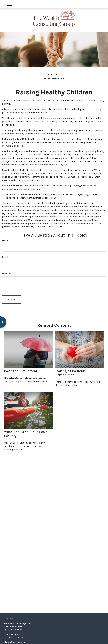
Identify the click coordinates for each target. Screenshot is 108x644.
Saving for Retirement (21, 371)
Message (7, 274)
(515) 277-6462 (17, 626)
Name (5, 240)
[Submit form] (12, 299)
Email (5, 257)
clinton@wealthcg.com (15, 642)
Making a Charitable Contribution (70, 373)
